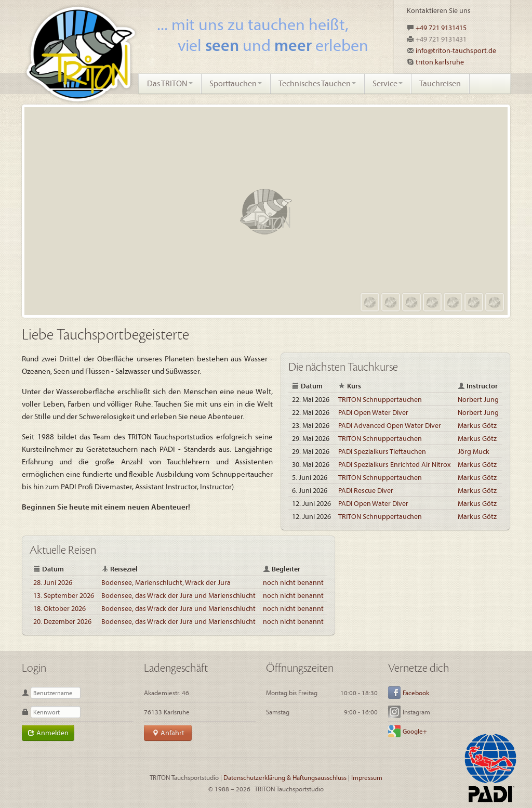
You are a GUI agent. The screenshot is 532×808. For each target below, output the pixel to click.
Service (388, 83)
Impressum (367, 777)
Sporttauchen (236, 83)
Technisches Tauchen (317, 83)
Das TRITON (170, 83)
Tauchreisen (440, 83)
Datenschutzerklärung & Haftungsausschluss (285, 777)
